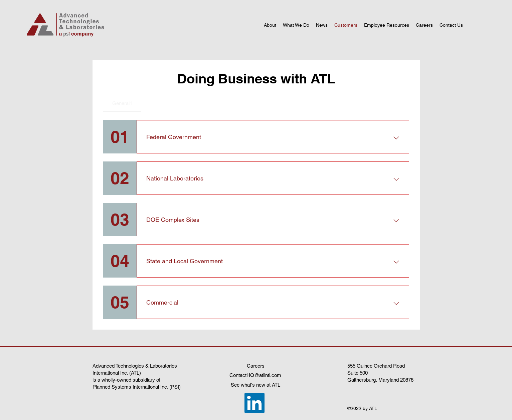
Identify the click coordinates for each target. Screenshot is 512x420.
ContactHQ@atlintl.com (255, 375)
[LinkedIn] (254, 403)
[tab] (122, 103)
